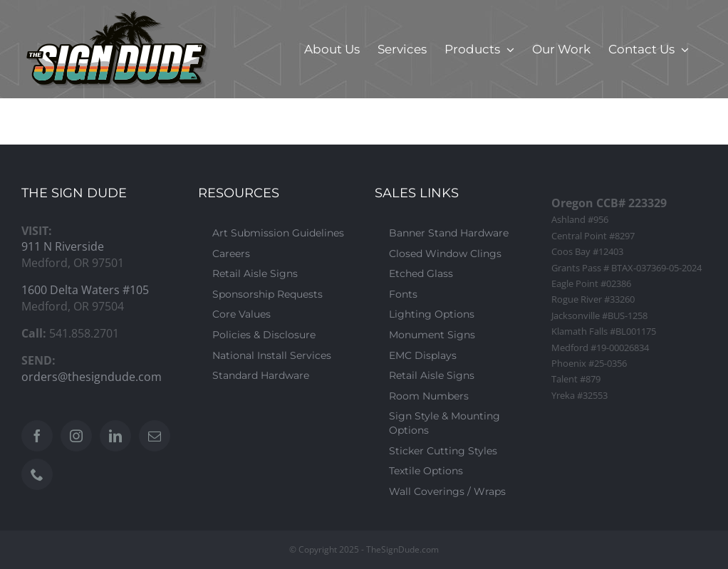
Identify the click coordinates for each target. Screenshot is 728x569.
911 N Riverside (63, 246)
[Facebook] (37, 436)
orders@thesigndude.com (92, 377)
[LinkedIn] (115, 436)
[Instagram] (76, 436)
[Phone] (37, 474)
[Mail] (155, 436)
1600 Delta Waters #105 (85, 290)
